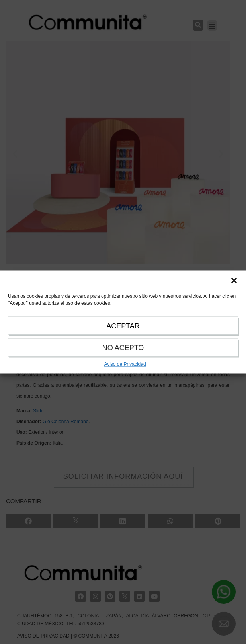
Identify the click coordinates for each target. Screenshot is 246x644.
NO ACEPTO (123, 348)
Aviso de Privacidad (125, 364)
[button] (234, 281)
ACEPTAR (123, 326)
